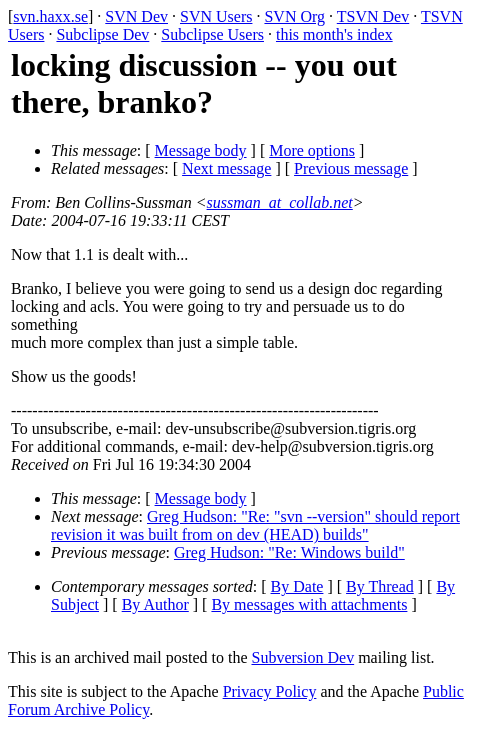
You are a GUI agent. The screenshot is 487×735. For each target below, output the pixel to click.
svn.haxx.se (50, 16)
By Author (155, 604)
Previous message (351, 168)
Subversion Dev (303, 657)
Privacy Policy (270, 691)
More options (312, 150)
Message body (201, 150)
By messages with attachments (309, 604)
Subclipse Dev (102, 34)
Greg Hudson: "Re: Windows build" (289, 552)
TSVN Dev (373, 16)
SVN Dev (136, 16)
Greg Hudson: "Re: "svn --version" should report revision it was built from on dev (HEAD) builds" (255, 525)
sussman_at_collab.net (280, 202)
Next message (226, 168)
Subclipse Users (212, 34)
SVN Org (294, 16)
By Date (297, 586)
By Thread (380, 586)
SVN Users (216, 16)
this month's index (334, 34)
